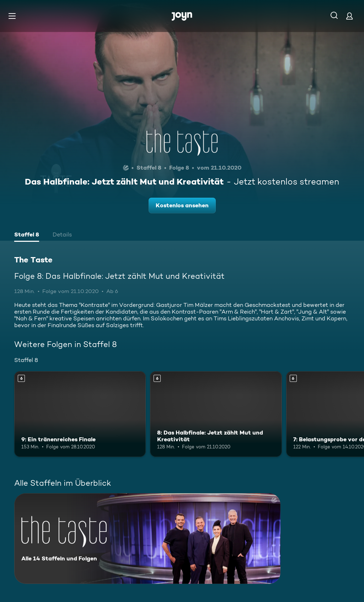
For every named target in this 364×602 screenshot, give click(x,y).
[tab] (27, 235)
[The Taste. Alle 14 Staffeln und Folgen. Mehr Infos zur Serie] (147, 539)
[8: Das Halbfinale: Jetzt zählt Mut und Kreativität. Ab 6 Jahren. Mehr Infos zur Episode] (216, 414)
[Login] (349, 16)
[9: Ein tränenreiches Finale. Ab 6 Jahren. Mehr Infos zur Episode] (80, 414)
